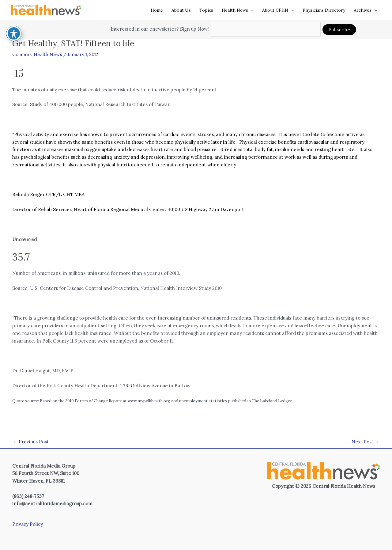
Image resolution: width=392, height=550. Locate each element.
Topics (206, 10)
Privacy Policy (28, 524)
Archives (365, 10)
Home (157, 10)
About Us (181, 10)
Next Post (365, 442)
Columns (22, 54)
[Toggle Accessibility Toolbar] (14, 21)
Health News (238, 10)
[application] (251, 10)
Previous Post (31, 442)
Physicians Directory (324, 10)
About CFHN (278, 10)
